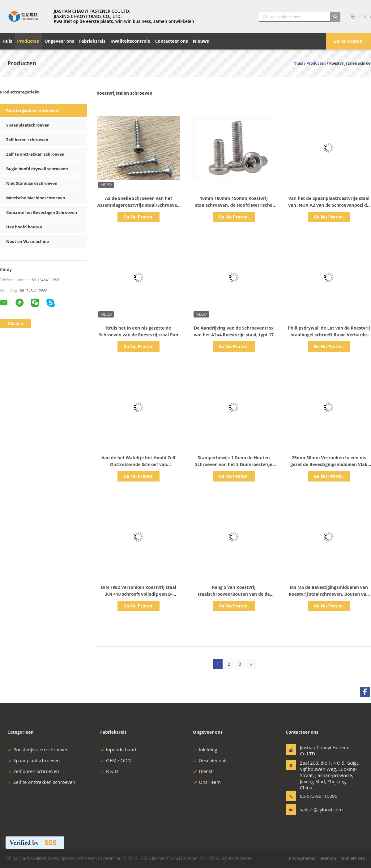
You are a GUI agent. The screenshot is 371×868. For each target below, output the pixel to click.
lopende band (118, 749)
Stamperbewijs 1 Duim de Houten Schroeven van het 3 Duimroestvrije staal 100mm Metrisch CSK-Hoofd (234, 464)
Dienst (203, 771)
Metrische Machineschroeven (36, 198)
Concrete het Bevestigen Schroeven (42, 212)
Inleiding (205, 749)
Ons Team (207, 782)
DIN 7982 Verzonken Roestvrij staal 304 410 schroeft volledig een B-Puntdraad (139, 594)
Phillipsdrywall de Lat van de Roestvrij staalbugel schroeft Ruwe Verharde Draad (329, 335)
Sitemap (328, 858)
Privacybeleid (302, 858)
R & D (109, 771)
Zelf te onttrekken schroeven (35, 154)
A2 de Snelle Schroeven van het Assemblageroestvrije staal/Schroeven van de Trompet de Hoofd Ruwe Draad (138, 205)
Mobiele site (353, 858)
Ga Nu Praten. (349, 41)
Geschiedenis (210, 760)
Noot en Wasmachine (28, 241)
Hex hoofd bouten (24, 227)
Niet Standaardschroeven (32, 183)
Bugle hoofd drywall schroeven (37, 169)
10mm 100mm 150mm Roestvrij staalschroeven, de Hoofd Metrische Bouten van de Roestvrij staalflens (234, 205)
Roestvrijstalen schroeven (32, 110)
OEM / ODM (116, 760)
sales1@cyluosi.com (319, 810)
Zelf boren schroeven (27, 140)
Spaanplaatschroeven (28, 125)
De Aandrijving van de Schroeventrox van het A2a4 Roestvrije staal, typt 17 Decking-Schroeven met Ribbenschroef (234, 335)
